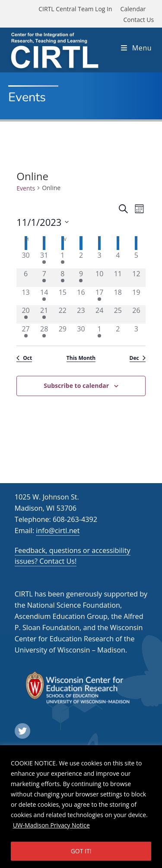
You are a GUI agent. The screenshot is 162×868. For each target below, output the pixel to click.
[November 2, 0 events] (81, 259)
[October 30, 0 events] (26, 259)
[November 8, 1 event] (63, 278)
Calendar (133, 9)
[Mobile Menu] (136, 48)
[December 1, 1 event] (100, 333)
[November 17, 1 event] (100, 296)
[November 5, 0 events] (136, 259)
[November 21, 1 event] (44, 314)
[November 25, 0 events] (118, 314)
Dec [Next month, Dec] (138, 358)
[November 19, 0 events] (136, 296)
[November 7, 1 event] (44, 278)
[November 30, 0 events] (81, 333)
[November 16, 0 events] (81, 296)
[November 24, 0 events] (100, 314)
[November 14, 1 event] (44, 296)
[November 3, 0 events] (100, 259)
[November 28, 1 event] (44, 333)
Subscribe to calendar (76, 386)
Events (26, 188)
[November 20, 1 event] (26, 314)
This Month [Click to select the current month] (81, 358)
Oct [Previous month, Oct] (24, 358)
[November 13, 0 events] (26, 296)
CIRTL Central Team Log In (75, 9)
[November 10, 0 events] (100, 278)
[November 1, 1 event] (63, 259)
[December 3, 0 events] (136, 333)
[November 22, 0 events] (63, 314)
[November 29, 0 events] (63, 333)
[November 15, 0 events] (63, 296)
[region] (81, 807)
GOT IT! (81, 851)
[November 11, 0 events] (118, 278)
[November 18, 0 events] (118, 296)
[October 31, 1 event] (44, 259)
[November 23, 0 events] (81, 314)
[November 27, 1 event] (26, 333)
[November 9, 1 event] (81, 278)
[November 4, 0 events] (118, 259)
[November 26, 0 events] (136, 314)
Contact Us (138, 20)
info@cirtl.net (58, 531)
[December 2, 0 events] (118, 333)
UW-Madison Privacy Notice (52, 825)
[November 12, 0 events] (136, 278)
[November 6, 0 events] (26, 278)
